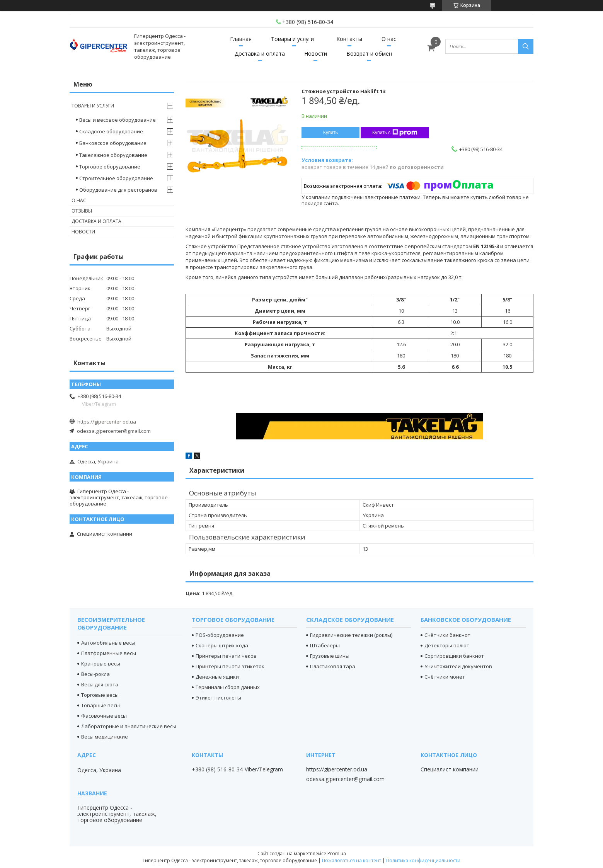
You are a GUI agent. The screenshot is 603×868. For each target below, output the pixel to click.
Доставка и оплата (260, 54)
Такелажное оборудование (113, 155)
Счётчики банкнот (447, 635)
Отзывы (82, 211)
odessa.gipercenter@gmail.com (114, 431)
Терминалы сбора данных (228, 687)
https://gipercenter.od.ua (107, 422)
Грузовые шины (330, 656)
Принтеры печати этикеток (230, 666)
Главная (241, 39)
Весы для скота (100, 684)
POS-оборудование (220, 635)
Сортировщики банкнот (454, 656)
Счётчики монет (445, 677)
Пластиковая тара (333, 666)
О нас (389, 39)
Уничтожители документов (458, 666)
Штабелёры (325, 645)
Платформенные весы (109, 653)
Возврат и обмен (369, 54)
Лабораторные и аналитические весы (129, 726)
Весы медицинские (105, 737)
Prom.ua (337, 854)
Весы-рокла (95, 674)
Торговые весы (100, 695)
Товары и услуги (292, 39)
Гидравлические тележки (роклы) (351, 635)
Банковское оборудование (113, 143)
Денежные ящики (217, 677)
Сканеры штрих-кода (222, 645)
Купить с (395, 133)
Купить (330, 133)
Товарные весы (100, 705)
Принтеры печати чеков (226, 656)
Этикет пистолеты (218, 698)
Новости (316, 54)
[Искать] (526, 46)
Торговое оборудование (110, 167)
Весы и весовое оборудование (118, 120)
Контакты (349, 39)
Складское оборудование (111, 131)
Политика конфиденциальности (423, 860)
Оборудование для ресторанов (118, 190)
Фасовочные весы (104, 716)
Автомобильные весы (108, 643)
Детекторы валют (447, 645)
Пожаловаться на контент (352, 860)
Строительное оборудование (116, 178)
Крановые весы (101, 664)
